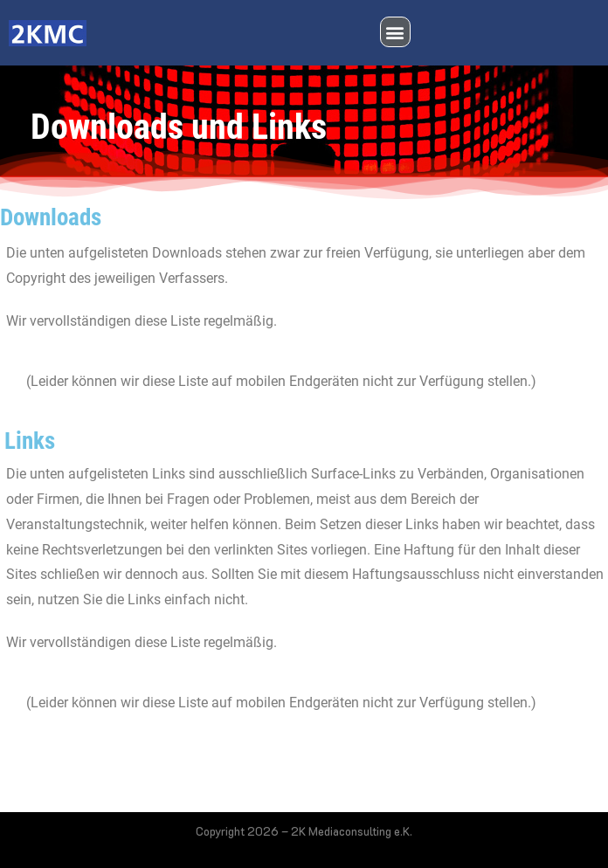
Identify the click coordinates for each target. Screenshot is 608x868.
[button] (395, 32)
